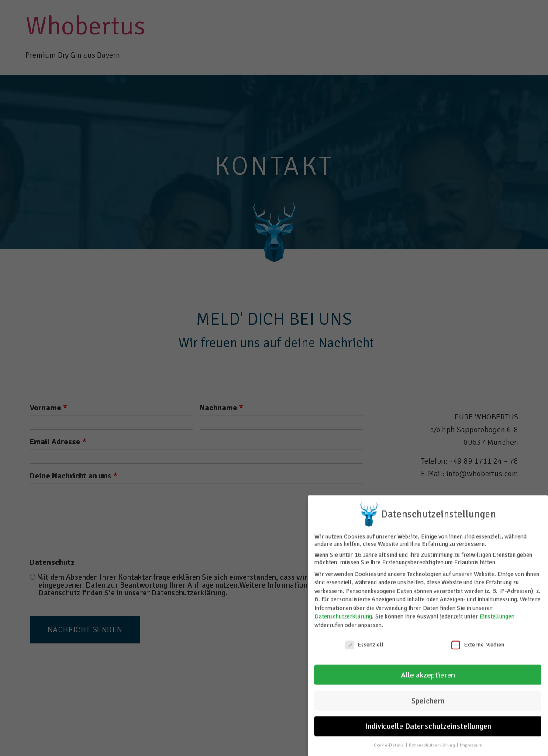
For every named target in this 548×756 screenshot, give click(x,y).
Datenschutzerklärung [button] (432, 742)
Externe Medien (478, 642)
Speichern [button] (428, 698)
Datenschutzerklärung (343, 613)
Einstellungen (497, 613)
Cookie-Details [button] (389, 742)
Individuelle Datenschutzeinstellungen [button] (428, 723)
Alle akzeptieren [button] (428, 672)
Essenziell (364, 642)
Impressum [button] (471, 742)
